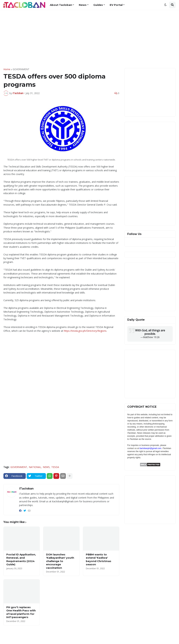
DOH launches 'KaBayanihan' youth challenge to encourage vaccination (60, 561)
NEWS (46, 467)
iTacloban (26, 489)
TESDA (55, 467)
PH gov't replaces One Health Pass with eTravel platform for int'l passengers (21, 612)
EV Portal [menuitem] (116, 5)
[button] (165, 5)
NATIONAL (35, 467)
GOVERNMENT (21, 69)
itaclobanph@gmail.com (150, 448)
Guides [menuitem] (98, 5)
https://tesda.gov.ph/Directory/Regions (85, 331)
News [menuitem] (83, 5)
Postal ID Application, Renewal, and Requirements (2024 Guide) (21, 559)
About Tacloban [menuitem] (61, 5)
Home (7, 69)
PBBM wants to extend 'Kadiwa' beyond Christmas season (99, 559)
